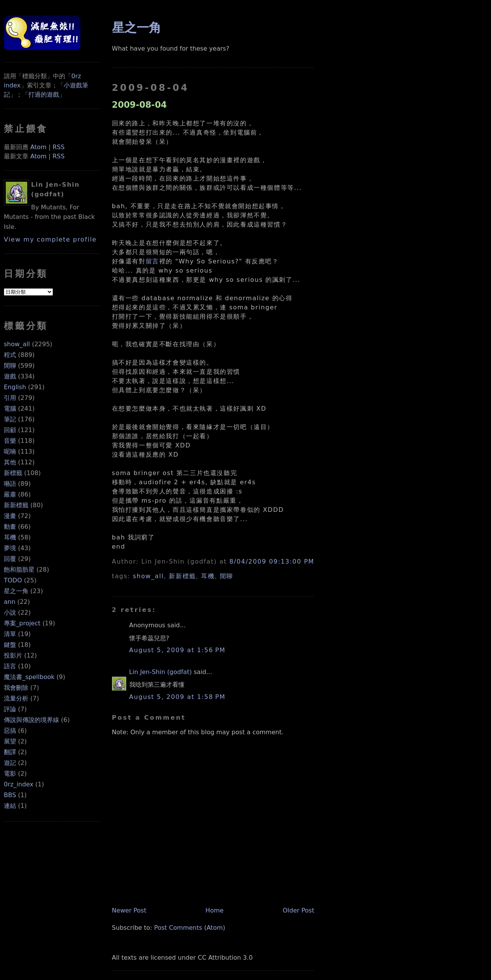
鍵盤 (10, 645)
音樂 (10, 441)
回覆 (10, 559)
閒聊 (10, 366)
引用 (10, 398)
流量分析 (16, 698)
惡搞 (10, 731)
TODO (13, 580)
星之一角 (16, 591)
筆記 (10, 419)
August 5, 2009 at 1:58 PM (177, 697)
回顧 (10, 430)
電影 (10, 774)
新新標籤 (16, 505)
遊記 (10, 763)
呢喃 (10, 451)
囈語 (10, 484)
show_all (17, 344)
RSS (58, 147)
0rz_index (19, 784)
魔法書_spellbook (29, 677)
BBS (10, 795)
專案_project (22, 623)
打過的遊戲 (44, 95)
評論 (10, 709)
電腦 (10, 409)
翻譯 (10, 752)
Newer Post (129, 910)
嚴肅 (10, 494)
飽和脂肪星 (19, 570)
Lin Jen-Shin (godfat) (161, 672)
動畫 (10, 527)
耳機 (10, 537)
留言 (152, 261)
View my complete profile (50, 239)
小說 (10, 612)
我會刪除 (16, 688)
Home (215, 910)
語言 (10, 666)
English (15, 387)
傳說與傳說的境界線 (31, 720)
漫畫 (10, 516)
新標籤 (13, 473)
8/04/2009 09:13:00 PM (272, 562)
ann (10, 602)
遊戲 (10, 376)
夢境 (10, 548)
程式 (10, 355)
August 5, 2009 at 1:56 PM (177, 650)
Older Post (298, 910)
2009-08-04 (139, 105)
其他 (10, 462)
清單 (10, 634)
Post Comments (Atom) (190, 928)
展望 (10, 741)
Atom (38, 147)
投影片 (13, 655)
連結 (10, 806)
